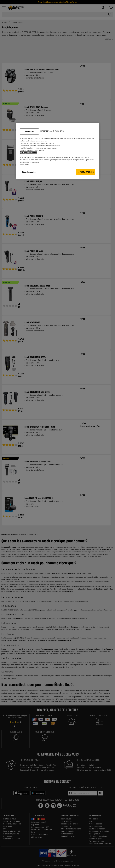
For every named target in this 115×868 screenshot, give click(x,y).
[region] (58, 151)
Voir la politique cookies (29, 153)
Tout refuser (29, 131)
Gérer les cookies (29, 172)
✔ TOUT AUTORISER (86, 172)
